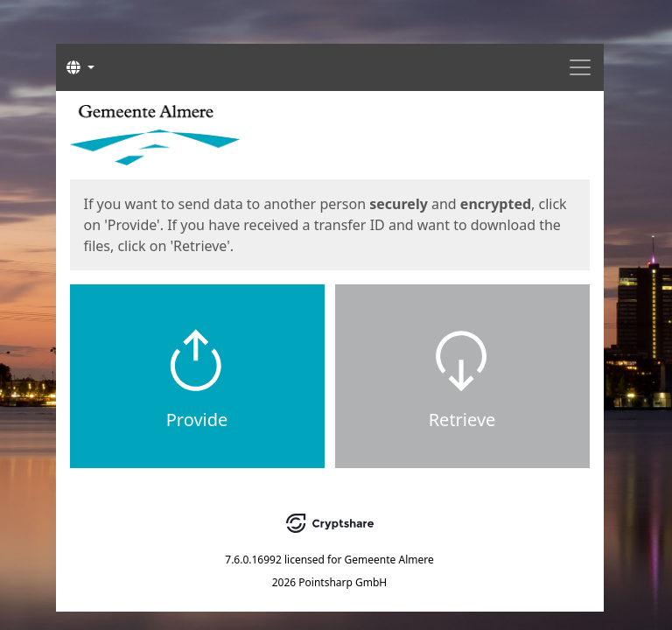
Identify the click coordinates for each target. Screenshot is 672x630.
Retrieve (462, 420)
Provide (197, 420)
